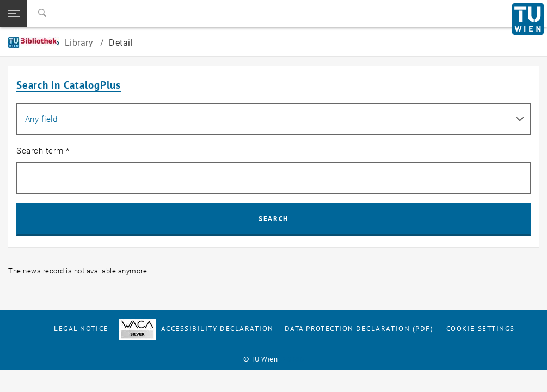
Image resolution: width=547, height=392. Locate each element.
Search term (43, 151)
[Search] (42, 14)
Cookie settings (481, 329)
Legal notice (81, 329)
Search (273, 219)
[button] (14, 14)
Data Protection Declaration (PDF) (359, 329)
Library (52, 43)
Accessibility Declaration (196, 329)
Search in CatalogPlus (69, 85)
